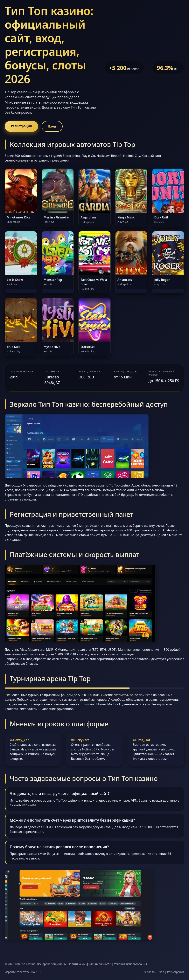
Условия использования (131, 964)
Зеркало (149, 972)
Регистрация (21, 126)
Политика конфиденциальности (89, 964)
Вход (52, 126)
